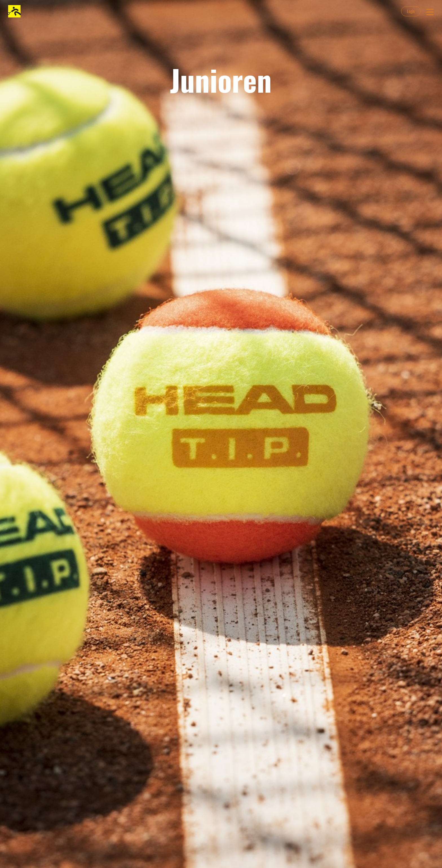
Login (411, 11)
